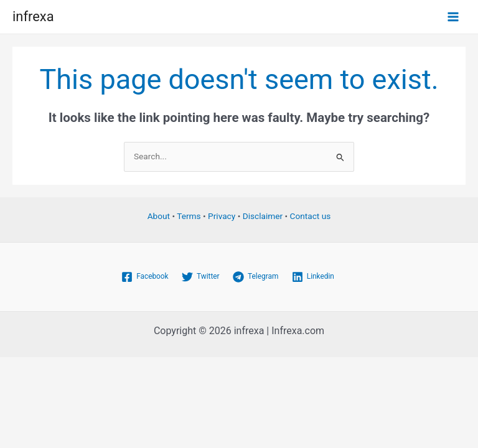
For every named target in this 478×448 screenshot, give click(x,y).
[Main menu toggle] (453, 17)
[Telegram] (255, 277)
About (159, 216)
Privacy (222, 216)
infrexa (33, 16)
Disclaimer (263, 216)
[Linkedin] (313, 277)
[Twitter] (200, 277)
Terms (189, 216)
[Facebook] (145, 277)
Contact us (311, 216)
